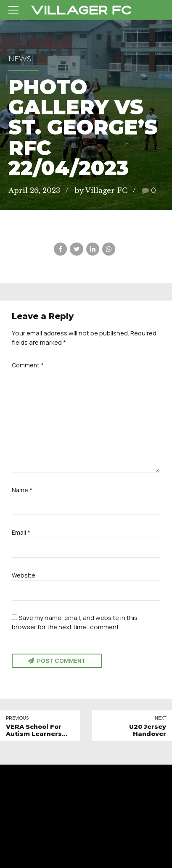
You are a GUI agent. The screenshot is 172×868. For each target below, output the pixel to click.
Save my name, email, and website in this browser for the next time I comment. (75, 622)
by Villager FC (101, 191)
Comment (28, 365)
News (20, 59)
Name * (22, 490)
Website (24, 575)
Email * (21, 532)
